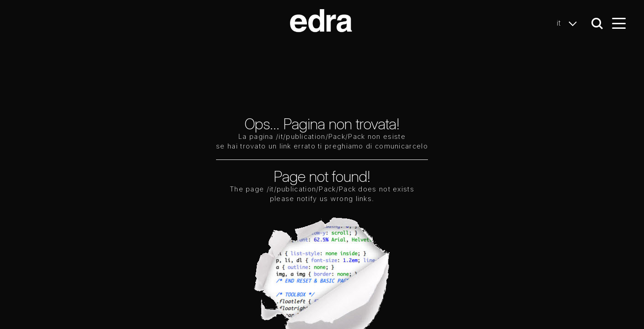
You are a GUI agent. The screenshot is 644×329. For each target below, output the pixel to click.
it (569, 23)
